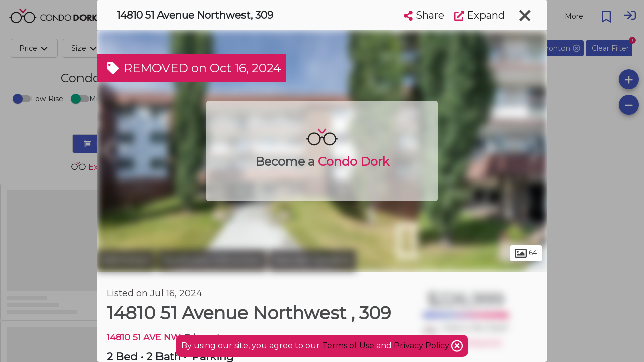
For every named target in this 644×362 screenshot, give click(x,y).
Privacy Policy (423, 346)
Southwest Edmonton (212, 260)
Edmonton (126, 260)
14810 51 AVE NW (143, 337)
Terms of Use (348, 346)
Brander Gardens (313, 260)
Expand (479, 15)
